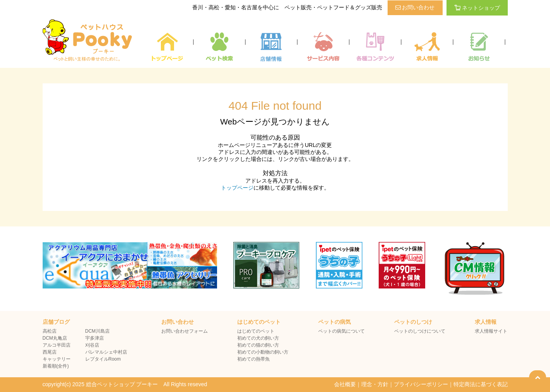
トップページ (237, 188)
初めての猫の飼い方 (258, 345)
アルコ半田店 (57, 345)
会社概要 (345, 384)
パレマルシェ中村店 (106, 352)
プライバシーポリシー (421, 384)
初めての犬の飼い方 (258, 338)
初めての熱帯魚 (253, 359)
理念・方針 (375, 384)
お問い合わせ (415, 7)
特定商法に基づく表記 (481, 384)
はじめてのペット (256, 331)
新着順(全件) (56, 366)
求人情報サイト (491, 331)
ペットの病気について (341, 331)
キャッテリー (57, 359)
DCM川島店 (97, 331)
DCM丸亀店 (55, 338)
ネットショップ (477, 8)
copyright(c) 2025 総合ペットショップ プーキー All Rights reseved (125, 384)
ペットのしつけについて (420, 331)
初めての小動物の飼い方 (263, 352)
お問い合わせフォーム (184, 331)
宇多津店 (95, 338)
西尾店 (50, 352)
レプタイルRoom (103, 359)
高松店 (50, 331)
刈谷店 (92, 345)
